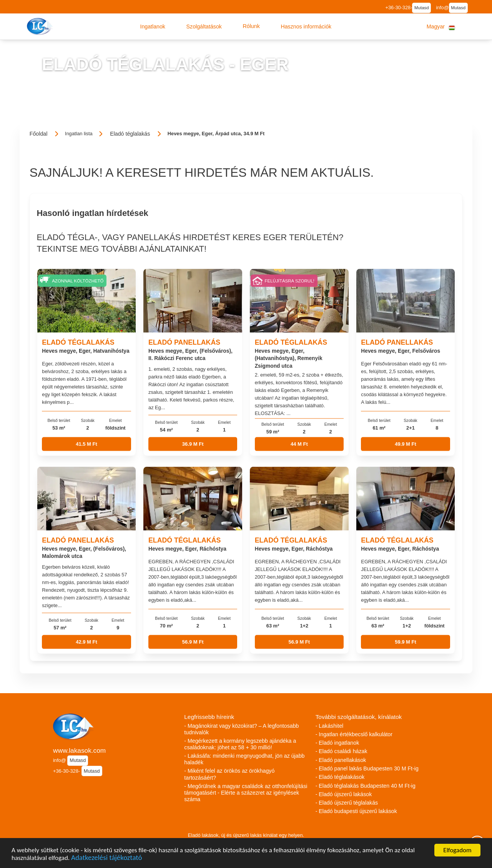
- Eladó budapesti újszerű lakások (356, 811)
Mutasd (422, 8)
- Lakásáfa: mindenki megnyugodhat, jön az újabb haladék (244, 759)
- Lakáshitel (330, 726)
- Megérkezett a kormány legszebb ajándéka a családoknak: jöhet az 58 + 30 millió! (240, 744)
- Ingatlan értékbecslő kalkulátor (354, 734)
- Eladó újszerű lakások (344, 794)
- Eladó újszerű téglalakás (347, 803)
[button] (153, 27)
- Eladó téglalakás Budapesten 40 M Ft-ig (366, 786)
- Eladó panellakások (341, 760)
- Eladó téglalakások (340, 777)
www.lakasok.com (79, 750)
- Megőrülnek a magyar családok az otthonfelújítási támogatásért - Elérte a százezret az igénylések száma (246, 793)
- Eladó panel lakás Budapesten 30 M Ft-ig (367, 768)
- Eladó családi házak (342, 751)
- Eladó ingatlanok (337, 743)
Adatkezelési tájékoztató (106, 859)
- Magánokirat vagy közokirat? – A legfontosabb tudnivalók (241, 729)
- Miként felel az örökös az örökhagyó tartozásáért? (229, 774)
